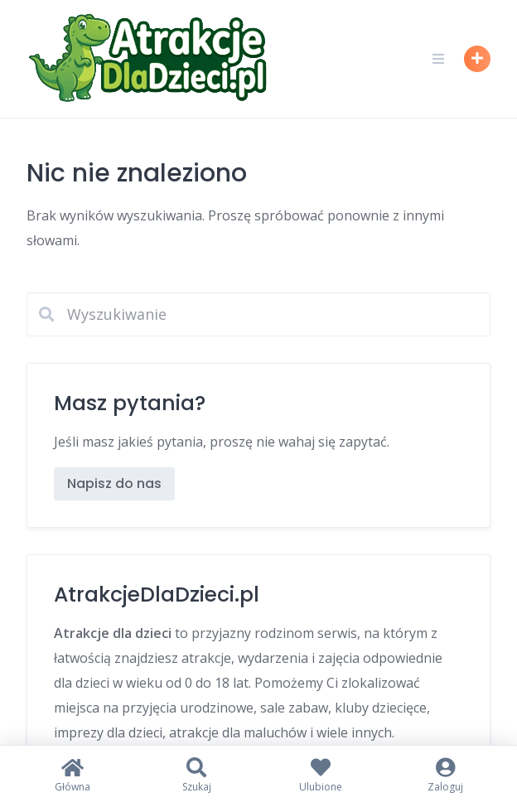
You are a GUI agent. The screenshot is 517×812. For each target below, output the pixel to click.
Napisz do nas (114, 483)
